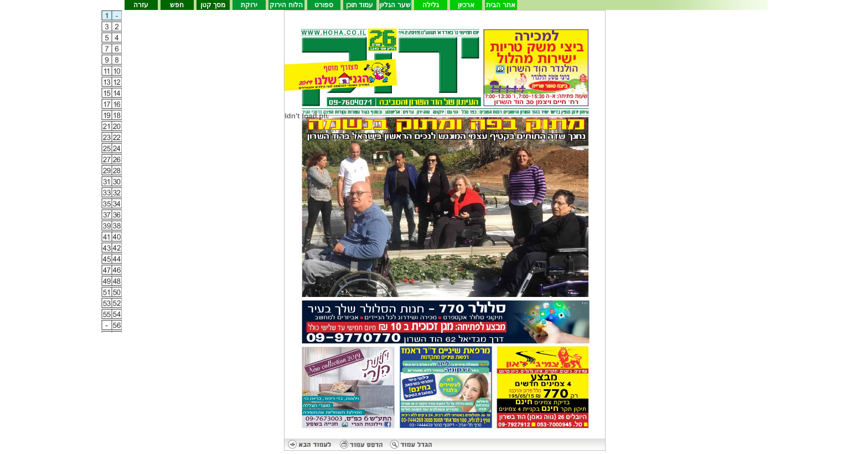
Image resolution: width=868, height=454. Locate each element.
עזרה (141, 5)
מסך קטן (213, 5)
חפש (177, 5)
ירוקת (249, 5)
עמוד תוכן (360, 5)
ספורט (324, 5)
